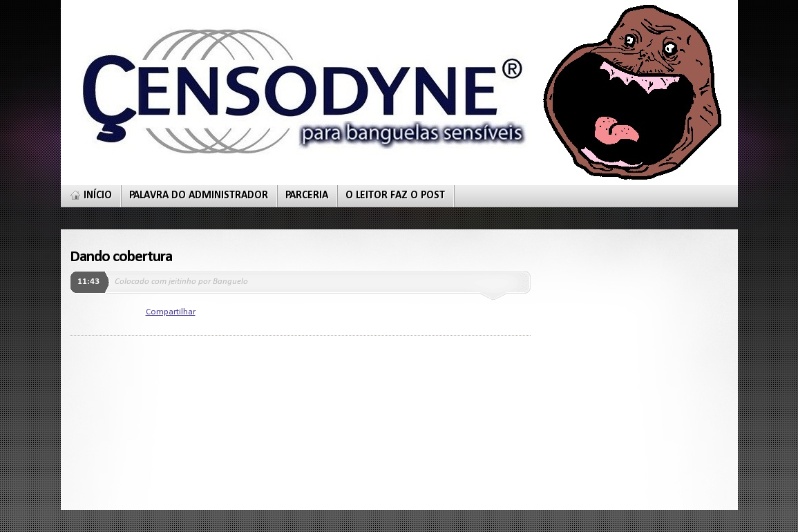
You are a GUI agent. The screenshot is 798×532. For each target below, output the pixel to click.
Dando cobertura (121, 257)
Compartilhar (171, 312)
